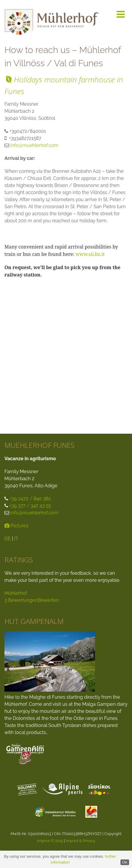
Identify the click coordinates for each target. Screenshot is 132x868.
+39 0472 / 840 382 (30, 499)
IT (16, 539)
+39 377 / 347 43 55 (30, 506)
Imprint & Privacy (81, 841)
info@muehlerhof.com (34, 145)
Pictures (16, 526)
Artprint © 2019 (50, 841)
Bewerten (48, 600)
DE (8, 539)
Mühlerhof (16, 593)
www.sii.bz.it (90, 254)
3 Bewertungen (21, 600)
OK (125, 862)
